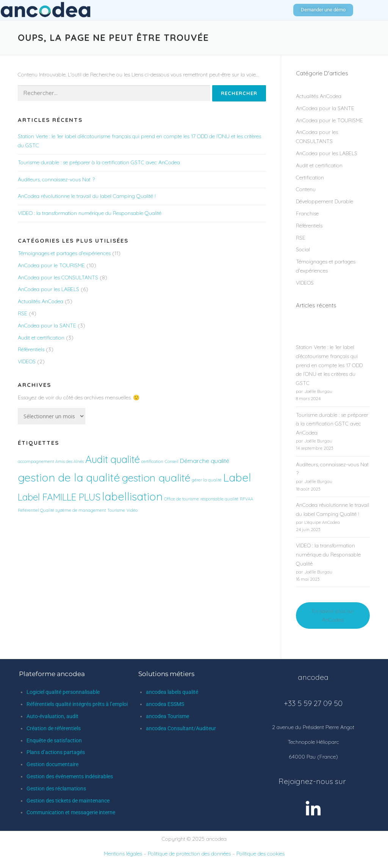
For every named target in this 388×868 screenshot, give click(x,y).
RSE (23, 313)
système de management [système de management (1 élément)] (81, 510)
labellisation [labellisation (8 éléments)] (132, 496)
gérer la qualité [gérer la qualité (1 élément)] (207, 480)
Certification (310, 178)
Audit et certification (41, 338)
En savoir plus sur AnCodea (333, 616)
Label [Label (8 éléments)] (237, 477)
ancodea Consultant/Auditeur (181, 728)
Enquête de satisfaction (54, 740)
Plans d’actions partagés (56, 752)
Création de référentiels (54, 728)
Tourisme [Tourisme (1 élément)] (116, 510)
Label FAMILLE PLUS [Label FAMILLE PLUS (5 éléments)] (59, 497)
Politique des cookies (260, 854)
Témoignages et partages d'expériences (64, 253)
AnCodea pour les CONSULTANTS (58, 277)
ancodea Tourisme (167, 716)
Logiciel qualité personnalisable (63, 692)
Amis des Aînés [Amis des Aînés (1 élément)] (70, 461)
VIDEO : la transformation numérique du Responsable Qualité (90, 213)
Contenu (306, 189)
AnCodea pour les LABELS (48, 289)
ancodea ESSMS (165, 704)
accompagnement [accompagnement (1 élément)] (36, 461)
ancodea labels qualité (172, 692)
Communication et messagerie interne (71, 812)
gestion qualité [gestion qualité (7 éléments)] (156, 478)
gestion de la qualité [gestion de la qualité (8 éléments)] (69, 477)
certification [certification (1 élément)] (152, 461)
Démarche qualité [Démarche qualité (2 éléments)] (205, 461)
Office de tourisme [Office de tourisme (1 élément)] (181, 499)
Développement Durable (325, 201)
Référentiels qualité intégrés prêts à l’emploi (77, 704)
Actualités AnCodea (41, 301)
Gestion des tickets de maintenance (68, 801)
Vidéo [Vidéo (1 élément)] (132, 510)
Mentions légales (123, 854)
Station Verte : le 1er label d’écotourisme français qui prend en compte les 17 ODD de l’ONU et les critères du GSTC (329, 365)
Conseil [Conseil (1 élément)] (172, 461)
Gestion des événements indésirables (70, 776)
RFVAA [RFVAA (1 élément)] (246, 499)
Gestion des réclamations (56, 789)
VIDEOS (27, 362)
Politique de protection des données (189, 854)
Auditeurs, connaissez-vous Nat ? (56, 179)
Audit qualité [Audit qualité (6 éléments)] (113, 459)
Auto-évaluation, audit (52, 716)
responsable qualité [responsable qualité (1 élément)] (219, 499)
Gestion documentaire (52, 764)
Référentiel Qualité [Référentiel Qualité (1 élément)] (36, 510)
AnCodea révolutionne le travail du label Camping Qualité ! (87, 196)
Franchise (307, 213)
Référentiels (31, 349)
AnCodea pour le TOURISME (51, 265)
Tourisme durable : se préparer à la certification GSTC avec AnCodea (99, 162)
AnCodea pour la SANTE (47, 326)
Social (303, 249)
